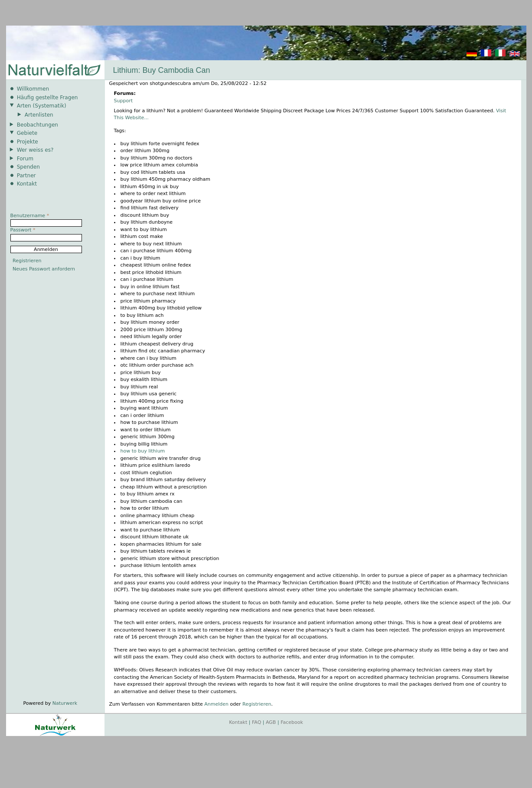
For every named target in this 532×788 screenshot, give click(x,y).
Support (123, 101)
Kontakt (27, 184)
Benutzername (30, 216)
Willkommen (33, 89)
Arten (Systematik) (42, 106)
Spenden (28, 167)
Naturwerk (65, 703)
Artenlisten (39, 115)
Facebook (292, 722)
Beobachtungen (38, 125)
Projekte (28, 142)
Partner (26, 176)
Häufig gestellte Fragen (47, 98)
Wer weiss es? (35, 150)
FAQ (256, 722)
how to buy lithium (143, 451)
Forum (25, 159)
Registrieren (257, 704)
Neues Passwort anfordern (44, 269)
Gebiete (27, 133)
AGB (271, 722)
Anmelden (216, 704)
